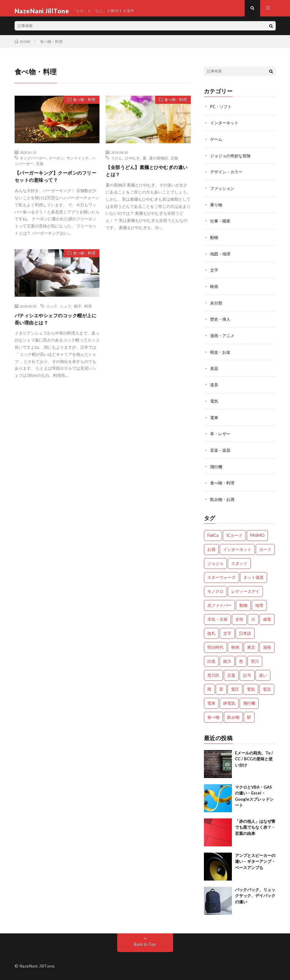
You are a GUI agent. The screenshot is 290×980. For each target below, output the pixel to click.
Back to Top (145, 944)
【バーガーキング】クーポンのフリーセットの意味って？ (55, 183)
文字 (214, 273)
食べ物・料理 (81, 106)
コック (52, 314)
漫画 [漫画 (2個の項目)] (267, 647)
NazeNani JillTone (37, 966)
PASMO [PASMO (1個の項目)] (257, 535)
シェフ (66, 314)
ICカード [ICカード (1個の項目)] (234, 535)
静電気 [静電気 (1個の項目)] (229, 703)
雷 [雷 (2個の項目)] (221, 689)
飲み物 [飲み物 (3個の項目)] (233, 717)
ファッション (223, 192)
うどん (117, 163)
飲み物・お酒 (223, 499)
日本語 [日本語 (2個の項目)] (245, 633)
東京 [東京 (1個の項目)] (251, 647)
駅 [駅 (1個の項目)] (249, 717)
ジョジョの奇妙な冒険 (232, 160)
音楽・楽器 (221, 451)
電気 (214, 403)
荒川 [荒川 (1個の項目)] (255, 661)
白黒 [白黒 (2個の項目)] (211, 661)
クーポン (56, 163)
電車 (214, 419)
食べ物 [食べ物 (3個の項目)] (213, 717)
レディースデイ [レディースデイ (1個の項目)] (245, 591)
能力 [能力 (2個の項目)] (227, 661)
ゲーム (217, 144)
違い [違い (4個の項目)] (263, 675)
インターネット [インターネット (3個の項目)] (237, 549)
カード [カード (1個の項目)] (265, 549)
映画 (214, 289)
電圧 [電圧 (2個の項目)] (235, 689)
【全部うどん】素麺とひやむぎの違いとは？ (146, 178)
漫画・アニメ (223, 338)
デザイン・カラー (228, 176)
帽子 (78, 314)
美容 (214, 370)
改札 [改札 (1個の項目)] (211, 633)
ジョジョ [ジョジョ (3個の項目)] (215, 563)
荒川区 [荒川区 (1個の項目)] (213, 675)
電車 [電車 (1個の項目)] (211, 703)
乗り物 (217, 209)
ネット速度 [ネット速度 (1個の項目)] (253, 577)
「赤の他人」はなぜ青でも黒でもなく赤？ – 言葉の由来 (255, 827)
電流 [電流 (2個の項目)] (267, 689)
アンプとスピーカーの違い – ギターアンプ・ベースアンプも (255, 861)
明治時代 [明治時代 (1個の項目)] (215, 647)
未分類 (217, 306)
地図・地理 (221, 257)
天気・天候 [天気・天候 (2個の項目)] (217, 619)
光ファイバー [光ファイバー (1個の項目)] (219, 605)
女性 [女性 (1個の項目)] (239, 619)
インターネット (225, 128)
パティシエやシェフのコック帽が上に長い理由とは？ (55, 328)
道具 (214, 386)
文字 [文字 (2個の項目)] (227, 633)
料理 (88, 314)
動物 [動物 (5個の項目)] (243, 605)
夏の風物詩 (159, 163)
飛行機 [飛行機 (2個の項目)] (249, 703)
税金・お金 (221, 354)
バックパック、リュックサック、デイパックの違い (255, 896)
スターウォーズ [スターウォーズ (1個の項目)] (221, 577)
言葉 (40, 169)
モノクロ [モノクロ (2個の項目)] (215, 591)
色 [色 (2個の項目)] (241, 661)
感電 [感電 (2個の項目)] (267, 619)
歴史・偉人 (221, 322)
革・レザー (221, 435)
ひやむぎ (132, 163)
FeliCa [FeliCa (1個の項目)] (213, 535)
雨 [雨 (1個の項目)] (209, 689)
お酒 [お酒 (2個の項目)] (211, 549)
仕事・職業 (221, 225)
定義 (174, 163)
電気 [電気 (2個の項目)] (251, 689)
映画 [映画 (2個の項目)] (235, 647)
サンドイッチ (78, 163)
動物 (214, 241)
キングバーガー (33, 163)
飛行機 (217, 467)
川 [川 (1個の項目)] (253, 619)
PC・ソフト (222, 112)
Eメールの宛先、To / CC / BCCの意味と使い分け (254, 759)
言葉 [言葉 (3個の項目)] (231, 675)
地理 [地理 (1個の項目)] (259, 605)
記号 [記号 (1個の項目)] (247, 675)
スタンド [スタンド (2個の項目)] (239, 563)
